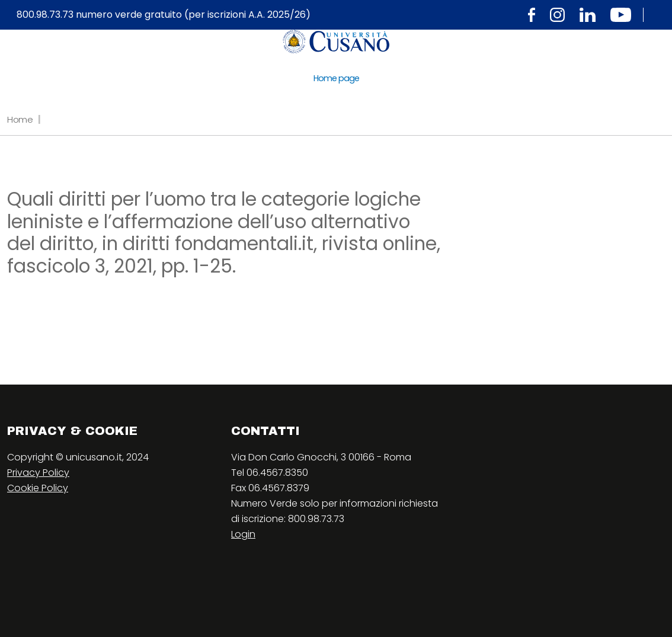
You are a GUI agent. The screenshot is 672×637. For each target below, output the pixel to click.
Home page (336, 78)
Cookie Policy (38, 488)
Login (243, 534)
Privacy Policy (38, 473)
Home (20, 119)
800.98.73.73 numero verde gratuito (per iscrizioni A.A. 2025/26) (164, 15)
